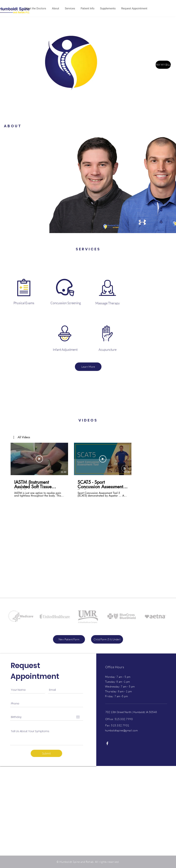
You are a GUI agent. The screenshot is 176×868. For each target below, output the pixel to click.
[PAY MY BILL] (163, 65)
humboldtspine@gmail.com (121, 730)
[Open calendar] (78, 717)
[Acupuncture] (108, 350)
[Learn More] (88, 367)
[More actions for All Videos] (22, 437)
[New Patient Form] (69, 639)
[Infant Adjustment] (65, 350)
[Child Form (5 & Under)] (107, 639)
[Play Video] (39, 459)
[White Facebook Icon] (107, 743)
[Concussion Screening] (66, 303)
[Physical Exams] (24, 303)
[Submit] (46, 753)
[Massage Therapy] (108, 303)
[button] (22, 437)
